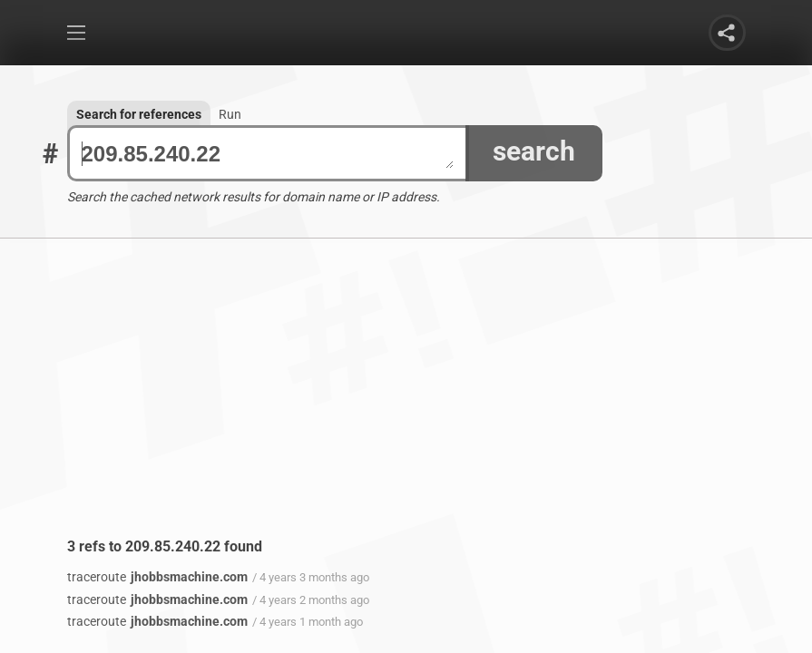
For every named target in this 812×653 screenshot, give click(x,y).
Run (230, 114)
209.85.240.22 (268, 154)
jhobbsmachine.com (157, 577)
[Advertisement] (406, 402)
